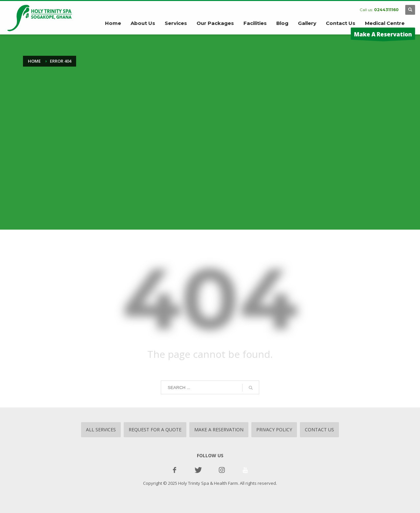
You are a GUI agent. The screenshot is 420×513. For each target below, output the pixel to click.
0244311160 (386, 10)
